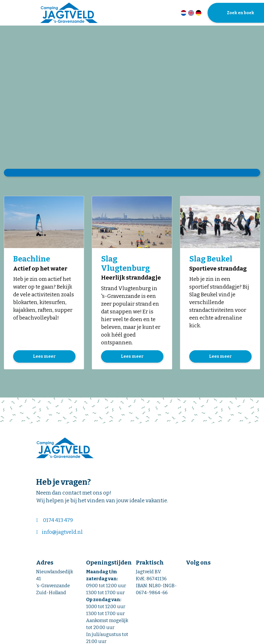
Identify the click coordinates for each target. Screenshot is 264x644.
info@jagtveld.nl (62, 532)
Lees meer (44, 357)
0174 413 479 (58, 521)
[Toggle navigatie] (7, 13)
